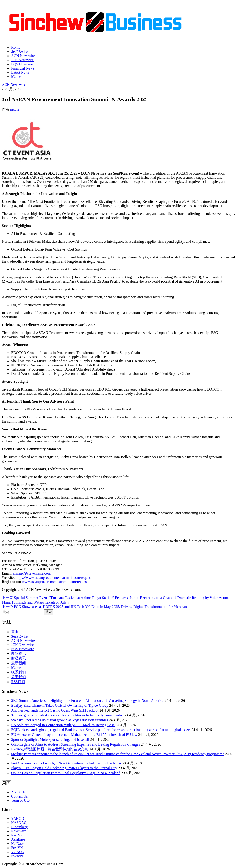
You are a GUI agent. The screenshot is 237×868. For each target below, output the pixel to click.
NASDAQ (19, 823)
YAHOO (18, 819)
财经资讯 (19, 658)
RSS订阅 (18, 682)
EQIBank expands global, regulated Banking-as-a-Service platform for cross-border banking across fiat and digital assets (101, 730)
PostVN (17, 848)
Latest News (20, 72)
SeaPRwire (19, 52)
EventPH (18, 856)
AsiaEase (18, 839)
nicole (15, 109)
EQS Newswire (23, 64)
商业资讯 (19, 653)
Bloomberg (19, 827)
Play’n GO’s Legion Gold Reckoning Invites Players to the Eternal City (64, 768)
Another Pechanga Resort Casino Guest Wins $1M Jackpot (55, 710)
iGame (16, 77)
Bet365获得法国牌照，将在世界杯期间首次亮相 (50, 749)
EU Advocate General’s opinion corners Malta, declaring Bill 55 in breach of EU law (74, 735)
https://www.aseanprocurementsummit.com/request (54, 577)
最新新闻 (19, 663)
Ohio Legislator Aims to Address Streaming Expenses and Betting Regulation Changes (75, 744)
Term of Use (20, 800)
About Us (18, 792)
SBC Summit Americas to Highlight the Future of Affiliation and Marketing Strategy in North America (87, 701)
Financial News (23, 68)
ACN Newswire (23, 56)
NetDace (18, 844)
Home (16, 47)
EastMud (18, 835)
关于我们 (19, 677)
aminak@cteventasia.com (32, 573)
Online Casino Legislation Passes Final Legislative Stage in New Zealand (66, 773)
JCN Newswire (22, 60)
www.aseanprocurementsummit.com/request (55, 582)
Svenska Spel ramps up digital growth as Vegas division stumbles (60, 720)
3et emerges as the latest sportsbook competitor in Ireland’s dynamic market (67, 715)
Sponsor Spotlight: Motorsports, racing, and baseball (50, 739)
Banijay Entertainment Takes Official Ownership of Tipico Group (60, 705)
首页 (15, 632)
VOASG (17, 852)
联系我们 (19, 672)
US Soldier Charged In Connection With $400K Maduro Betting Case (63, 725)
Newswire (19, 831)
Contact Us (19, 796)
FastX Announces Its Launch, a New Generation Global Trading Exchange (66, 763)
